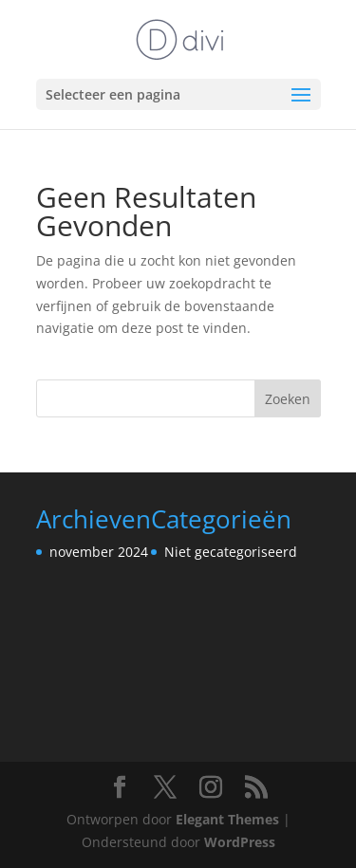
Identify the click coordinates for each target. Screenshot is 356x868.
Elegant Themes (227, 819)
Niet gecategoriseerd (231, 552)
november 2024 (99, 552)
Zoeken (288, 399)
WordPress (240, 842)
